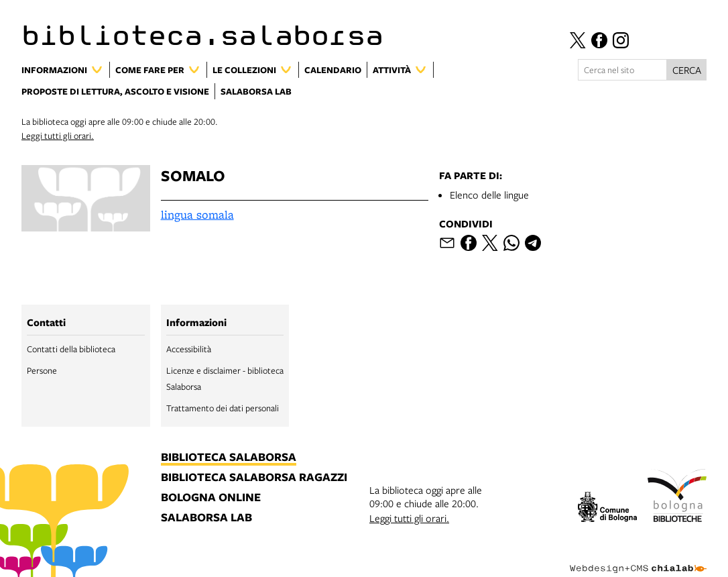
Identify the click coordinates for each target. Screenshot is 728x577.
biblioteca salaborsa (229, 458)
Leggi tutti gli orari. (58, 136)
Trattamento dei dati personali (223, 408)
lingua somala (197, 214)
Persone (42, 370)
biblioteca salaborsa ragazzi (254, 478)
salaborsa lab (206, 518)
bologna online (211, 498)
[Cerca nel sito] (622, 70)
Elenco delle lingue (489, 195)
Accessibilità (189, 349)
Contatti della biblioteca (71, 349)
